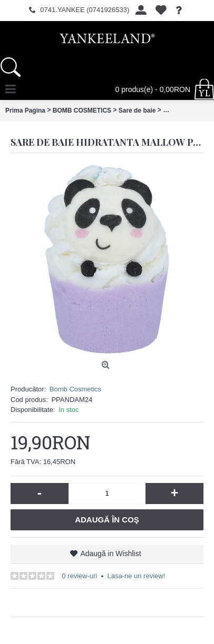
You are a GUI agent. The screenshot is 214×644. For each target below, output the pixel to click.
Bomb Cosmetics (75, 389)
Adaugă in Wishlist (110, 554)
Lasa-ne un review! (136, 576)
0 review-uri (79, 576)
